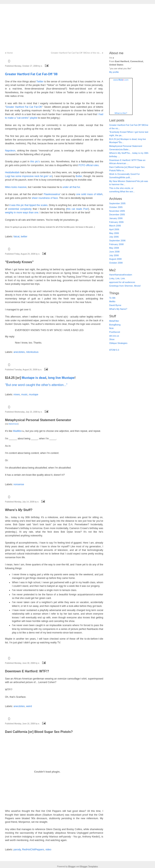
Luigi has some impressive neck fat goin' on (29, 176)
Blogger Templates (89, 867)
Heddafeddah (12, 172)
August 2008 (115, 259)
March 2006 (115, 226)
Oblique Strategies (118, 343)
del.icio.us (114, 336)
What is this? (121, 113)
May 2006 (114, 233)
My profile (114, 72)
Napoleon (10, 151)
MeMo (112, 301)
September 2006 (117, 241)
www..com (121, 80)
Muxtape (28, 378)
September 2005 (117, 203)
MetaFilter (114, 321)
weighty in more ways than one (22, 213)
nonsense (19, 484)
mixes (17, 395)
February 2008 (116, 244)
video (48, 850)
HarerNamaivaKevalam (121, 275)
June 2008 (114, 252)
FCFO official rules (89, 165)
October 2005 (116, 207)
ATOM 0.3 (114, 350)
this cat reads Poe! (77, 209)
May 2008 (114, 248)
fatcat (16, 237)
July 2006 (114, 237)
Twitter (40, 82)
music (24, 395)
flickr (112, 328)
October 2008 (116, 263)
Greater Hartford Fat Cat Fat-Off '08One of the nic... (76, 53)
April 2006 (114, 229)
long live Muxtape (61, 378)
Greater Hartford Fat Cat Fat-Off (24, 107)
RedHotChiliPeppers (33, 850)
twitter (24, 237)
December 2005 (117, 215)
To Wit (112, 298)
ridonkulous (32, 352)
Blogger (72, 867)
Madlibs (17, 431)
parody (17, 850)
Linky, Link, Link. (117, 278)
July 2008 (114, 255)
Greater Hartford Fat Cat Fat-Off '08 (31, 74)
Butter (79, 176)
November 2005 (117, 211)
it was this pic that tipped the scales (28, 205)
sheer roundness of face (45, 198)
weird (29, 706)
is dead (41, 378)
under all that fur (71, 187)
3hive (112, 339)
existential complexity (20, 209)
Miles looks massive (16, 187)
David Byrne (115, 305)
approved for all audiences (122, 282)
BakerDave (13, 424)
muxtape (33, 395)
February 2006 (116, 222)
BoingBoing (115, 325)
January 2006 (116, 218)
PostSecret (115, 332)
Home (10, 53)
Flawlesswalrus (52, 194)
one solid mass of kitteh (89, 194)
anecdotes (19, 352)
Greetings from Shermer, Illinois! (125, 286)
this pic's (35, 162)
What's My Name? (118, 309)
